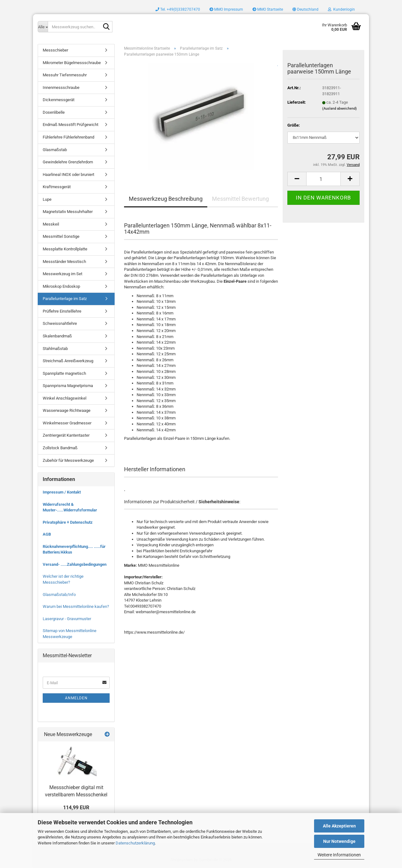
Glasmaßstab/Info (59, 595)
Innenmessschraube (61, 87)
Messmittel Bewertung (240, 199)
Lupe (47, 199)
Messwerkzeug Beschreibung (166, 199)
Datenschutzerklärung (135, 843)
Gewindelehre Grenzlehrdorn (68, 162)
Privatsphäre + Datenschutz (68, 522)
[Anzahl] (323, 179)
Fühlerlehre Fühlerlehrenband (68, 137)
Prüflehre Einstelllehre (62, 311)
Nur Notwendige (339, 841)
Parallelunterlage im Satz (65, 299)
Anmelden (76, 698)
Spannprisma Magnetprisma (68, 386)
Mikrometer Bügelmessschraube (72, 63)
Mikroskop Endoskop (61, 286)
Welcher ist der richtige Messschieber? (63, 579)
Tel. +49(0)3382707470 (178, 9)
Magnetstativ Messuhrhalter (68, 212)
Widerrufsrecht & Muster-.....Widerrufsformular (70, 507)
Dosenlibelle (54, 112)
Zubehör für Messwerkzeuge (68, 460)
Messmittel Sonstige (61, 236)
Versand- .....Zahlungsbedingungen (75, 564)
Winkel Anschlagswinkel (65, 398)
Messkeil (51, 224)
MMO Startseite (268, 9)
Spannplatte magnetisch (64, 373)
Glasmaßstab (55, 150)
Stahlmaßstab (55, 349)
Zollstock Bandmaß (60, 448)
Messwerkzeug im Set (62, 274)
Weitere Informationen (339, 855)
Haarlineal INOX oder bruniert (68, 175)
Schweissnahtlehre (60, 323)
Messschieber (55, 50)
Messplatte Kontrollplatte (65, 249)
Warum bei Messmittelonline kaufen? (76, 606)
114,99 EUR (76, 808)
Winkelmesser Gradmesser (67, 423)
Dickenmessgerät (59, 100)
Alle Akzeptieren (339, 826)
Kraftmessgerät (57, 187)
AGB (47, 534)
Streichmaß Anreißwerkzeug (68, 361)
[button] (305, 9)
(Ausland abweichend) (340, 109)
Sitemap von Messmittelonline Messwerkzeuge (70, 634)
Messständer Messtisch (64, 262)
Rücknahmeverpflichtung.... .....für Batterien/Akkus (74, 549)
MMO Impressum (226, 9)
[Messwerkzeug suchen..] (43, 27)
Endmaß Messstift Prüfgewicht (71, 125)
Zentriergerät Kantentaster (66, 435)
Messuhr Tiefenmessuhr (65, 75)
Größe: (294, 125)
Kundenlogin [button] (341, 9)
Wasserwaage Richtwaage (67, 410)
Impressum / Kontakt (62, 492)
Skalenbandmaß (57, 336)
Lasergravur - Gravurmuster (67, 619)
